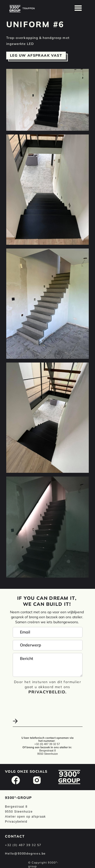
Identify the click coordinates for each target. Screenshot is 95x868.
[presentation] (39, 704)
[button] (78, 8)
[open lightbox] (47, 100)
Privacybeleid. (47, 692)
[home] (15, 9)
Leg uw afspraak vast (36, 55)
